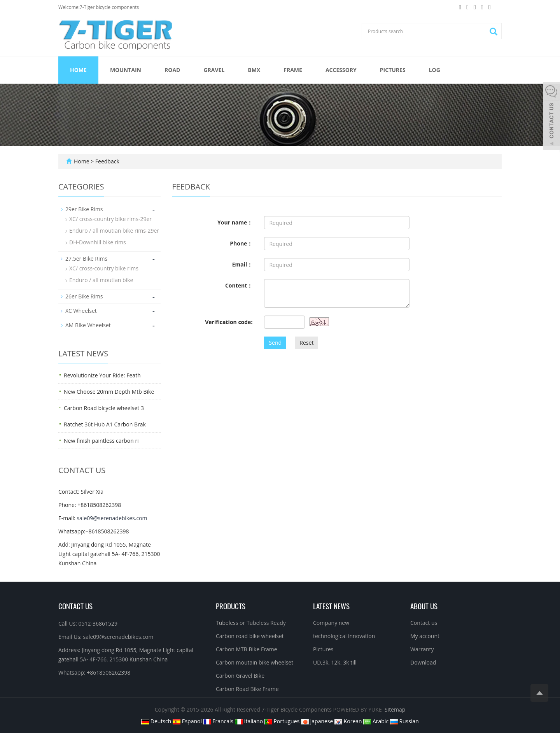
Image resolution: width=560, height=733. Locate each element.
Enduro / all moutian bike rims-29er (114, 231)
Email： (242, 264)
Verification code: (229, 322)
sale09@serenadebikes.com (112, 518)
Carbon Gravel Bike (240, 676)
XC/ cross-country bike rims (104, 268)
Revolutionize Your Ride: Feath (102, 375)
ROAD (172, 70)
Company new (331, 623)
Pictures (393, 70)
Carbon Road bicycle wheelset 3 (104, 408)
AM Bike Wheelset (88, 325)
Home (78, 70)
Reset (306, 343)
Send (275, 343)
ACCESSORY (341, 70)
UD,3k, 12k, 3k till (335, 662)
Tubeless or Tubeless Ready (251, 623)
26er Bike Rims (84, 296)
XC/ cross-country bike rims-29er (110, 219)
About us (424, 606)
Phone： (241, 243)
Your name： (235, 222)
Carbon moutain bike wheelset (255, 662)
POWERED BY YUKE (358, 709)
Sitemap (395, 709)
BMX (254, 70)
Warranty (422, 649)
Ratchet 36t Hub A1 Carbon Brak (105, 424)
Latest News (331, 606)
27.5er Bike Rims (86, 259)
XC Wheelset (81, 311)
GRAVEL (214, 70)
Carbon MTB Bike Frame (247, 649)
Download (423, 662)
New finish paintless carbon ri (101, 441)
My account (425, 636)
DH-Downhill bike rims (98, 242)
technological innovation (344, 636)
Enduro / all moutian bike (101, 280)
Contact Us (75, 606)
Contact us (424, 623)
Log (435, 70)
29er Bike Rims (84, 209)
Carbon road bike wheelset (250, 636)
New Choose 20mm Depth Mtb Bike (109, 392)
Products (231, 606)
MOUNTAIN (126, 70)
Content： (239, 285)
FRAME (293, 70)
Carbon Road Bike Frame (247, 689)
